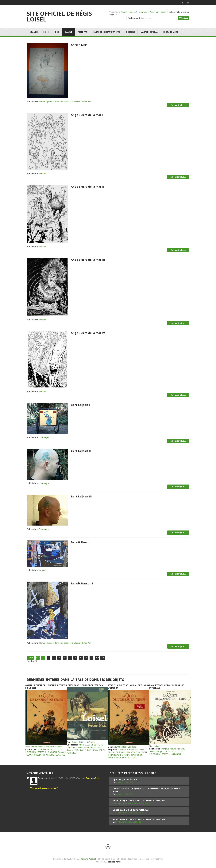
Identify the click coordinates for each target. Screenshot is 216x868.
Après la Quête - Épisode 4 (126, 779)
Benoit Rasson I (82, 583)
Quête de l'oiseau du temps (107, 32)
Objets (164, 12)
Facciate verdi (114, 862)
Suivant (97, 658)
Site (97, 778)
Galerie (133, 12)
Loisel (46, 32)
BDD (57, 32)
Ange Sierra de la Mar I (87, 115)
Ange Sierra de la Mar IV (88, 333)
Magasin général (149, 32)
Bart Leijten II (81, 451)
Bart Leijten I (80, 405)
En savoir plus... (178, 105)
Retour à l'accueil (88, 859)
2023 (167, 751)
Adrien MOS (79, 45)
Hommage (143, 12)
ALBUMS (181, 749)
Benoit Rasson (81, 542)
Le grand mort (171, 32)
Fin (103, 658)
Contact (90, 778)
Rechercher (133, 18)
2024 (40, 749)
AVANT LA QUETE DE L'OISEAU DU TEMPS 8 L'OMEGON (44, 751)
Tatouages (44, 437)
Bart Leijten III (81, 496)
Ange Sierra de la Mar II (87, 187)
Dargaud (62, 752)
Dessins (43, 173)
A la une (34, 32)
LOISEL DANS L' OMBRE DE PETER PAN (85, 685)
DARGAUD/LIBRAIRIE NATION (122, 758)
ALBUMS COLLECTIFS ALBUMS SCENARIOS (45, 755)
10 (91, 658)
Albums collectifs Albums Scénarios (46, 747)
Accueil (124, 12)
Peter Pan (154, 12)
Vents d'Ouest (91, 747)
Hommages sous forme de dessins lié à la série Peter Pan (65, 102)
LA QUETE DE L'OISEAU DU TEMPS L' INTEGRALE (166, 753)
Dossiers (130, 32)
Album (81, 745)
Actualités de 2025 (126, 782)
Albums (158, 746)
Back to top (108, 847)
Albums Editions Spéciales (83, 742)
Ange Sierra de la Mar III (88, 260)
